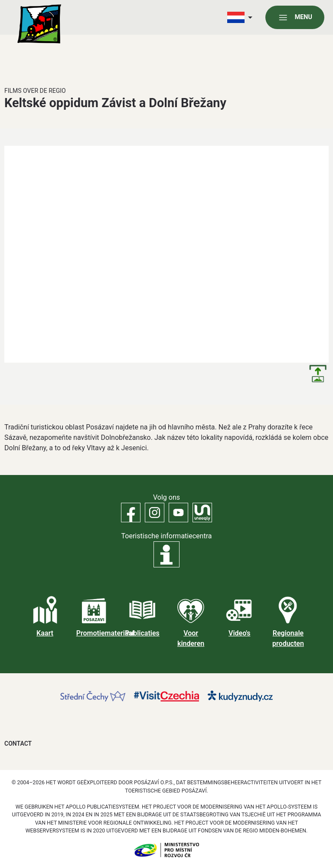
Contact (18, 744)
